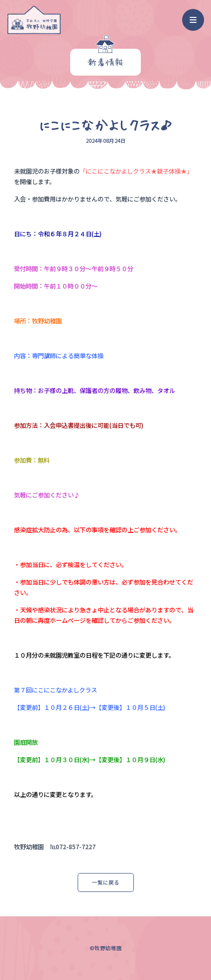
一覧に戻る (106, 882)
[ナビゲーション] (193, 20)
